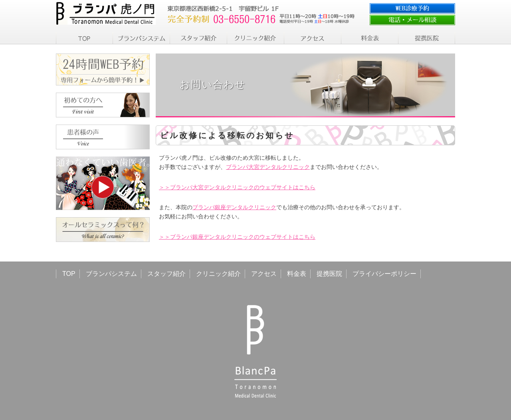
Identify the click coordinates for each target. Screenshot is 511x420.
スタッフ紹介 (166, 274)
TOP (69, 274)
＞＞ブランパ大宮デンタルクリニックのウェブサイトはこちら (237, 187)
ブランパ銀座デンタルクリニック (234, 207)
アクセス (264, 274)
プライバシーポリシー (384, 274)
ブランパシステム (111, 274)
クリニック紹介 (218, 274)
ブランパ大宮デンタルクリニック (268, 167)
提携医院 (329, 274)
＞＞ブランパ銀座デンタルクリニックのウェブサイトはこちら (237, 237)
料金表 (297, 274)
